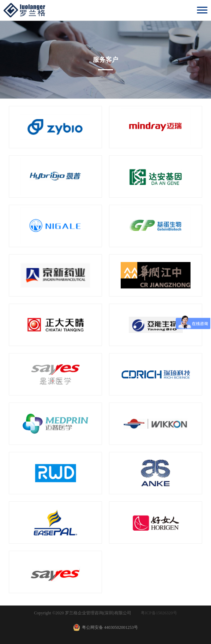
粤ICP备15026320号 (159, 613)
